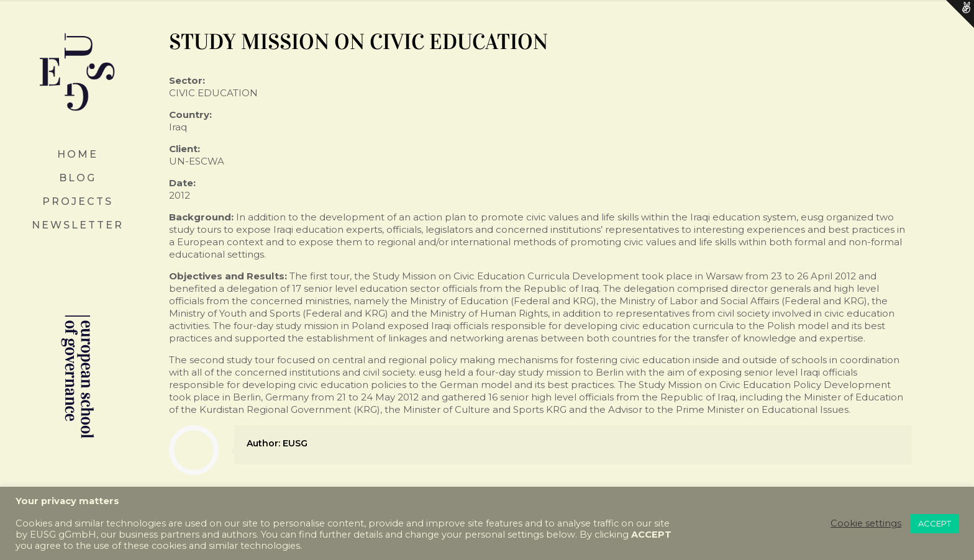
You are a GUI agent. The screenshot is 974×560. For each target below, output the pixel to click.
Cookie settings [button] (866, 523)
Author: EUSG (277, 443)
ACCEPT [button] (935, 523)
